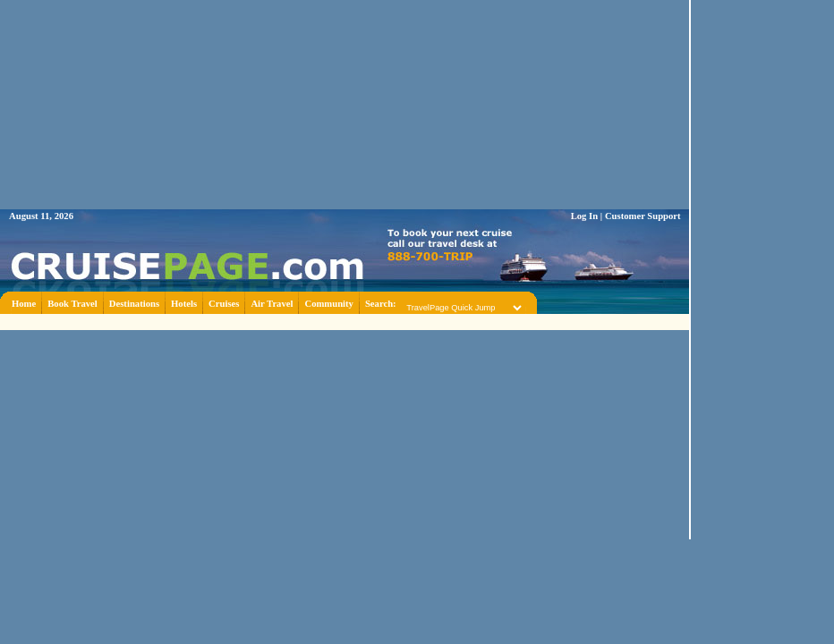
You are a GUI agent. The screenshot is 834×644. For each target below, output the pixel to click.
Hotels (184, 304)
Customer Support (643, 216)
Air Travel (272, 304)
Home (24, 304)
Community (328, 304)
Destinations (134, 304)
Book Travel (72, 304)
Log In (585, 216)
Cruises (224, 304)
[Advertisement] (762, 268)
